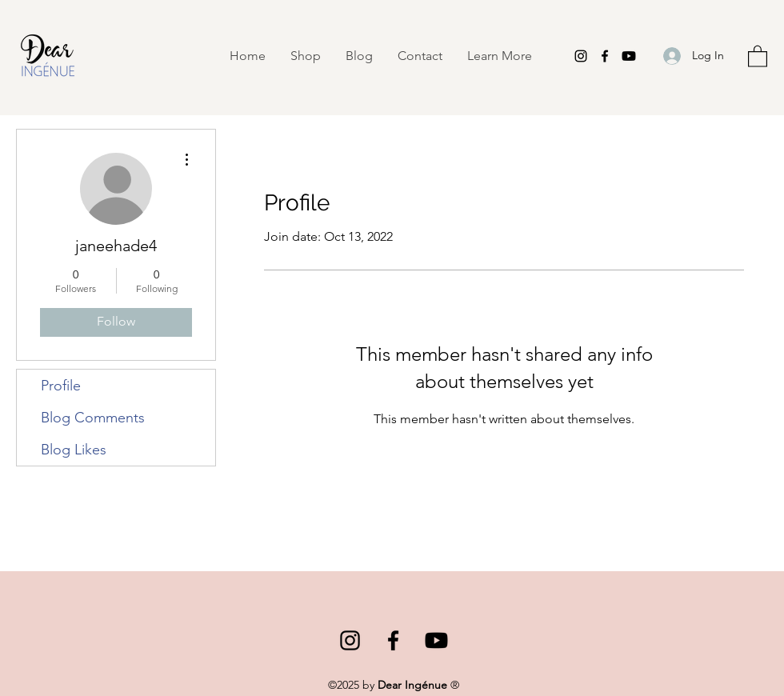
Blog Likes (74, 450)
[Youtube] (629, 56)
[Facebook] (605, 56)
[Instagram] (581, 56)
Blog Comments (93, 418)
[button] (499, 56)
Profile (61, 386)
